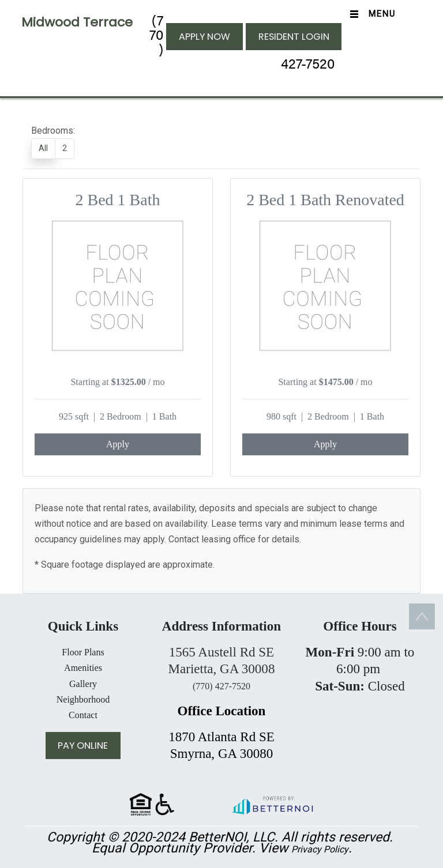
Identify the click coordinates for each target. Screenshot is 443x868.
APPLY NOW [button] (204, 37)
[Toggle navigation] (370, 14)
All (43, 148)
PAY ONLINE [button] (83, 746)
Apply (118, 444)
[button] (272, 804)
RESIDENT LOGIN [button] (294, 37)
